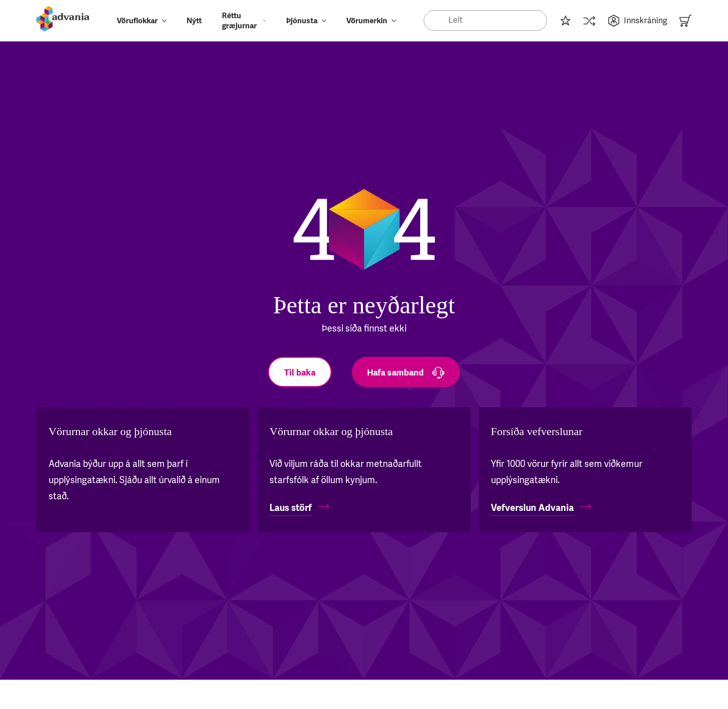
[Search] (485, 20)
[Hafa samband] (406, 372)
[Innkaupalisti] (565, 20)
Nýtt (194, 21)
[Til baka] (300, 372)
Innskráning (638, 21)
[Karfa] (686, 20)
